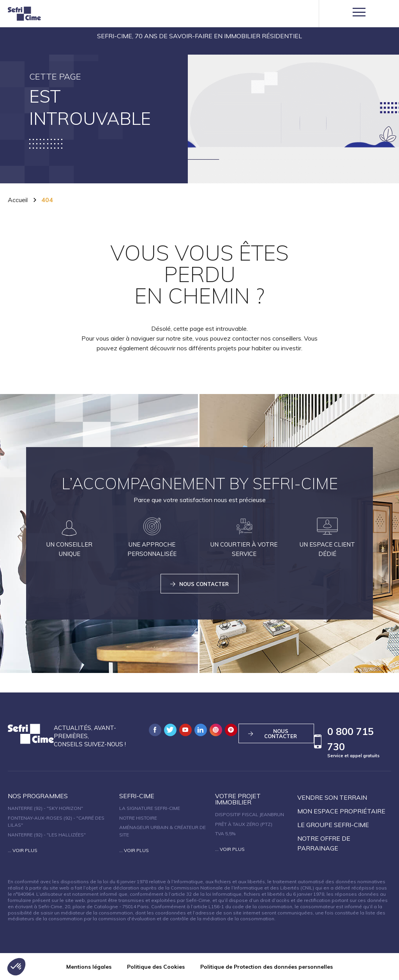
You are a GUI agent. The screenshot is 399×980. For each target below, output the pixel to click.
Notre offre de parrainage (324, 843)
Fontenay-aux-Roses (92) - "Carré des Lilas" (56, 822)
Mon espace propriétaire (341, 811)
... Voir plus (23, 850)
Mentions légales (89, 967)
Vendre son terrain (332, 797)
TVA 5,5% (225, 834)
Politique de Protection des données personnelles (267, 967)
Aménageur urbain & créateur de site (162, 831)
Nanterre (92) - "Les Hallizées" (47, 835)
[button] (16, 967)
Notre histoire (138, 818)
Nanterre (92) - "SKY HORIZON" (45, 808)
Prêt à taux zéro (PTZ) (244, 824)
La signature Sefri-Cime (150, 808)
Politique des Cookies (156, 967)
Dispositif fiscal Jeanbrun (250, 814)
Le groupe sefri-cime (333, 825)
